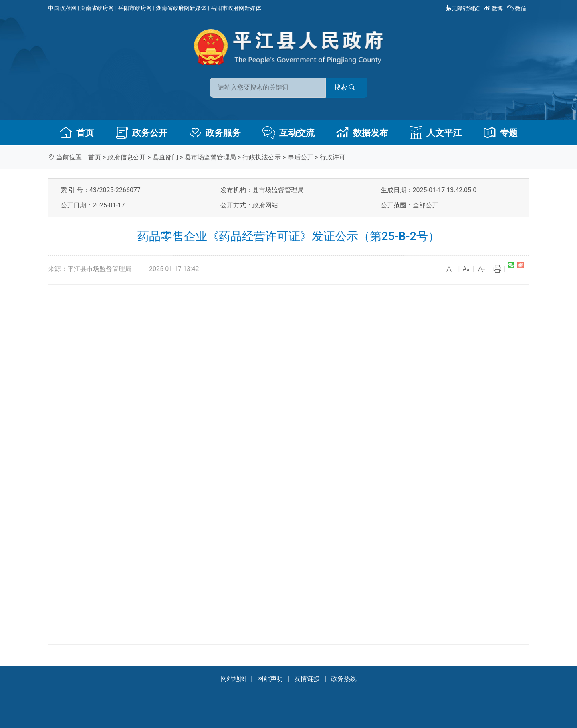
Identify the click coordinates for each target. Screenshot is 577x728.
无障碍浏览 (462, 8)
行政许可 (333, 157)
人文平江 (436, 133)
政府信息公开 (127, 157)
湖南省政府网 (97, 8)
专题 (500, 133)
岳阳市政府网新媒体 (236, 8)
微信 (517, 8)
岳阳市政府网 (135, 8)
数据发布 (362, 133)
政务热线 (344, 679)
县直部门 (165, 157)
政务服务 (215, 133)
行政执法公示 (262, 157)
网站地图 (233, 679)
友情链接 (307, 679)
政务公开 (141, 133)
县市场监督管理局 (210, 157)
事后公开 (301, 157)
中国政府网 (62, 8)
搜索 (346, 87)
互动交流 (288, 133)
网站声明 (270, 679)
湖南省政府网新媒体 (181, 8)
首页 (77, 133)
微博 (494, 8)
